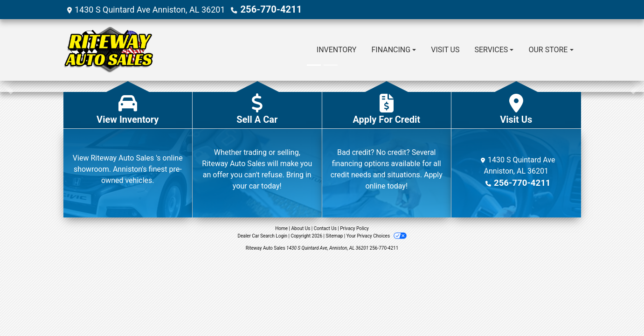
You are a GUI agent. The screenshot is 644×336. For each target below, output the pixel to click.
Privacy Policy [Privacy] (354, 228)
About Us (301, 228)
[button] (8, 86)
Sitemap (334, 235)
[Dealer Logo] (108, 49)
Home (281, 228)
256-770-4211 (267, 9)
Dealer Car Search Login (262, 235)
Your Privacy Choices (377, 235)
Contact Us (325, 228)
